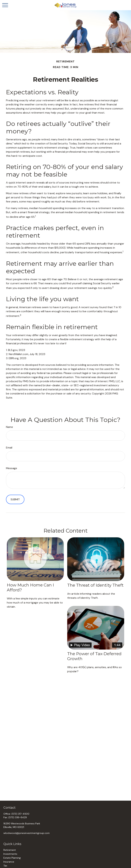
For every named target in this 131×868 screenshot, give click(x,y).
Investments (10, 854)
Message (12, 468)
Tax (5, 866)
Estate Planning (12, 858)
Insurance (9, 862)
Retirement (10, 850)
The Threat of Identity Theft (95, 585)
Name (9, 427)
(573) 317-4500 (20, 814)
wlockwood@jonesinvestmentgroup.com (27, 833)
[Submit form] (15, 499)
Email (9, 448)
